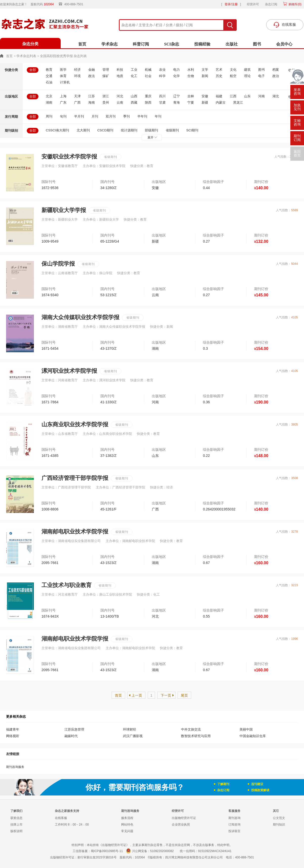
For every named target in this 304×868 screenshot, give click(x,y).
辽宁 (177, 96)
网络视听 (13, 736)
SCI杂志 (172, 44)
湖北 (276, 96)
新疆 (205, 102)
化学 (177, 76)
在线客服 (61, 818)
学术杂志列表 (26, 56)
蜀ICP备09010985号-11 (107, 851)
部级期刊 (151, 130)
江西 (233, 96)
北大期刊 (83, 130)
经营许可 (253, 4)
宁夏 (191, 102)
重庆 (148, 96)
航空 (233, 76)
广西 (77, 102)
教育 (49, 70)
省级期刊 (172, 130)
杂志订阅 (271, 4)
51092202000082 (162, 851)
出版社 (232, 44)
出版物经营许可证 (184, 818)
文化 (233, 70)
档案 (276, 70)
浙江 (106, 96)
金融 (92, 70)
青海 (177, 102)
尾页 (184, 695)
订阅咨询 (234, 825)
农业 (162, 70)
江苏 (92, 96)
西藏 (134, 102)
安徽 (205, 96)
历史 (219, 76)
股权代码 (44, 4)
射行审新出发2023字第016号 (97, 857)
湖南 (49, 102)
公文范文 (279, 818)
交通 (49, 76)
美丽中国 (246, 729)
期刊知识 (279, 825)
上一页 (137, 695)
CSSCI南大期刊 (57, 130)
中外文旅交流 (191, 729)
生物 (191, 76)
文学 (205, 70)
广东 (63, 102)
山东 (247, 96)
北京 (49, 96)
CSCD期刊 (105, 130)
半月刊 (79, 116)
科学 (162, 76)
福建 (219, 96)
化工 (134, 76)
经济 (77, 70)
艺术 (219, 70)
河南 (262, 96)
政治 (276, 76)
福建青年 (13, 729)
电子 (262, 76)
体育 (63, 76)
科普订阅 (141, 44)
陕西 (148, 102)
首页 (82, 44)
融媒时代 (71, 736)
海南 (92, 102)
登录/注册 (231, 4)
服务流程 (127, 818)
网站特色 (127, 825)
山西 (134, 96)
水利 (191, 70)
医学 (63, 70)
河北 (120, 96)
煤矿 (106, 76)
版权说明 (16, 831)
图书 (257, 44)
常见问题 (127, 831)
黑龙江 (238, 102)
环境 (77, 76)
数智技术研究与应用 (196, 736)
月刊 (95, 116)
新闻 (205, 76)
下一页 (166, 695)
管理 (106, 70)
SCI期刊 (192, 130)
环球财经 (129, 729)
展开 (152, 137)
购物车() (295, 4)
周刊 (49, 116)
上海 (63, 96)
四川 (162, 96)
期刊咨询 (234, 818)
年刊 (158, 116)
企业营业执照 (181, 825)
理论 (247, 76)
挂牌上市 (16, 825)
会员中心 (284, 44)
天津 (77, 96)
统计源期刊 (129, 130)
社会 (148, 76)
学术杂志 (110, 44)
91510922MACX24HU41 (215, 851)
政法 (92, 76)
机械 (148, 70)
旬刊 (63, 116)
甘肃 (162, 102)
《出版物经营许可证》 (114, 845)
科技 (120, 70)
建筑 (247, 70)
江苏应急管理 (74, 729)
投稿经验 (202, 44)
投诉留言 (234, 831)
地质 (120, 76)
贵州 (106, 102)
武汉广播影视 (133, 736)
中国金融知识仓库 (253, 736)
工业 (134, 70)
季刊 (126, 116)
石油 (49, 82)
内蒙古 (221, 102)
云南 (120, 102)
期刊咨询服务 (15, 767)
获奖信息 (16, 818)
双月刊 (111, 116)
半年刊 (142, 116)
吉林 (191, 96)
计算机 (65, 82)
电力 (177, 70)
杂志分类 (30, 44)
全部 (33, 70)
